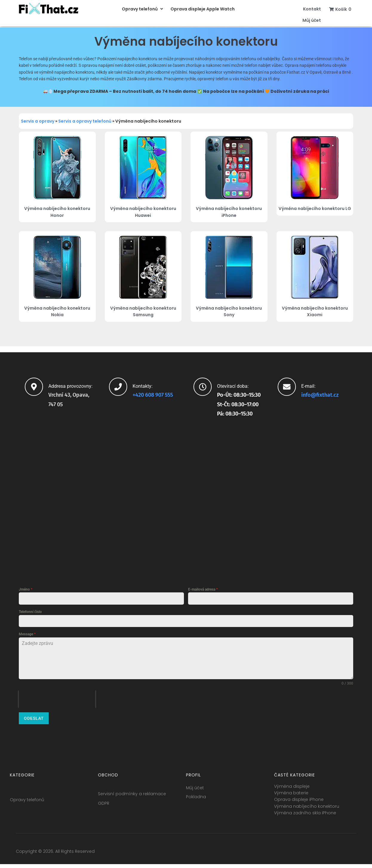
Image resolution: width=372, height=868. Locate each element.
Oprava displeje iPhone (299, 797)
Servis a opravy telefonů (85, 121)
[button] (143, 9)
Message (27, 634)
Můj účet (195, 785)
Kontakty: (143, 386)
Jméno (26, 589)
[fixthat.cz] (186, 498)
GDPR (104, 800)
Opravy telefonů (27, 797)
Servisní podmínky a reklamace (132, 791)
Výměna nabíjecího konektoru (307, 803)
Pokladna (196, 794)
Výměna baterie (291, 790)
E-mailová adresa (203, 589)
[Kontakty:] (118, 387)
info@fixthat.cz (320, 395)
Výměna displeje (292, 783)
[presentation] (57, 699)
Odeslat (34, 718)
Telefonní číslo (30, 612)
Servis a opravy (38, 121)
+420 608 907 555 (153, 395)
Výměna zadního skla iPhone (305, 810)
